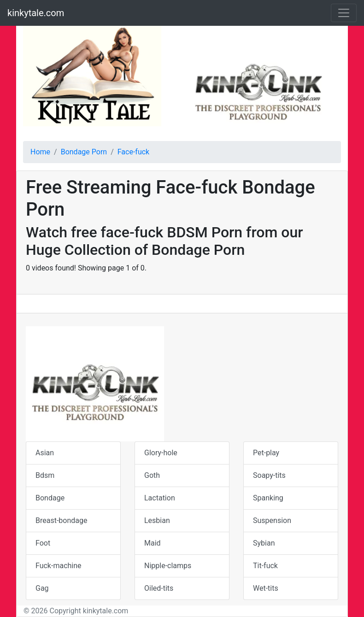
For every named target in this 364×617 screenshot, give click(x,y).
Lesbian (157, 520)
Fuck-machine (59, 566)
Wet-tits (266, 588)
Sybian (264, 543)
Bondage (50, 498)
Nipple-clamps (168, 566)
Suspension (272, 520)
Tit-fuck (265, 566)
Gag (42, 588)
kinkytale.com (36, 13)
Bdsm (45, 475)
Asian (45, 453)
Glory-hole (161, 453)
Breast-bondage (61, 520)
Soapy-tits (269, 475)
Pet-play (266, 453)
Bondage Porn (84, 152)
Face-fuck (133, 152)
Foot (43, 543)
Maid (153, 543)
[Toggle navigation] (344, 13)
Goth (152, 475)
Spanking (268, 498)
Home (40, 152)
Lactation (160, 498)
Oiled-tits (159, 588)
